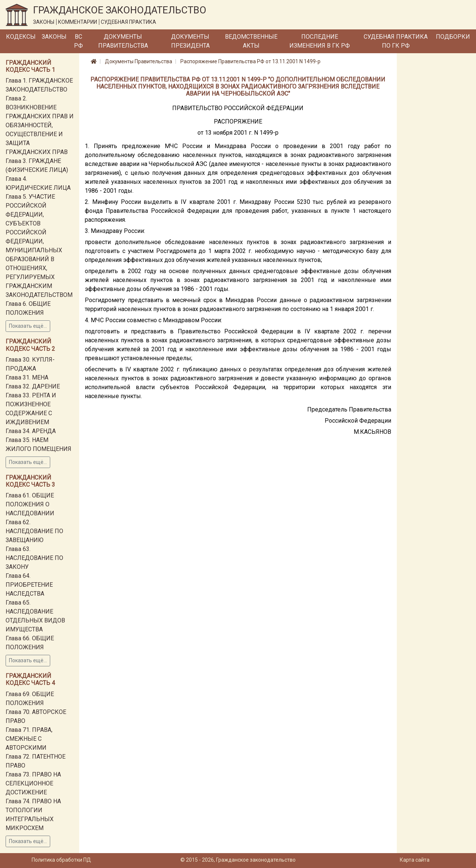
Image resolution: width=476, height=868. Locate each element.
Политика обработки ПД (61, 860)
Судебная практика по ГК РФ (396, 41)
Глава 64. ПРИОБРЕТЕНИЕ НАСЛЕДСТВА (29, 585)
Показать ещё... (28, 326)
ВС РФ (78, 41)
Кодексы (21, 37)
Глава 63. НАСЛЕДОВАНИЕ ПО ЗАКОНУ (34, 558)
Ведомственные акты (251, 41)
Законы (54, 37)
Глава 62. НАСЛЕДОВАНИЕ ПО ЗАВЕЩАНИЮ (34, 531)
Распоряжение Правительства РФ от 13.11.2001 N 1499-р (250, 61)
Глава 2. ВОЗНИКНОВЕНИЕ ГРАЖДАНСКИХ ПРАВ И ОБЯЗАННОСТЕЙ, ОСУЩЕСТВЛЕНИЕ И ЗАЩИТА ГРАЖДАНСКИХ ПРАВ (40, 125)
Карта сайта (415, 860)
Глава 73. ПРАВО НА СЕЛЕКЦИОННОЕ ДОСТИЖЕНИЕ (33, 783)
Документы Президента (190, 41)
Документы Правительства (123, 41)
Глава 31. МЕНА (27, 377)
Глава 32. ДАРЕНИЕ (33, 386)
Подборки (453, 37)
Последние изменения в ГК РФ (320, 41)
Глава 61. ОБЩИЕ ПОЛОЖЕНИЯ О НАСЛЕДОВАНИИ (30, 504)
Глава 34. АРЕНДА (31, 431)
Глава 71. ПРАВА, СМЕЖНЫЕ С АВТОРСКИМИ (29, 739)
